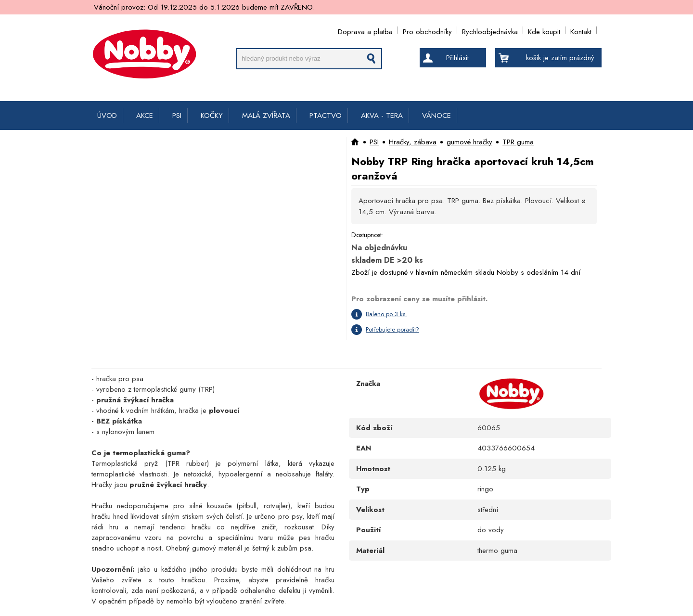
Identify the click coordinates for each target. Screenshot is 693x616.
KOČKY (212, 115)
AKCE (145, 115)
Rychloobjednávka (490, 30)
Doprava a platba (365, 30)
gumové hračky (469, 142)
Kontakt (581, 30)
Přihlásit (457, 58)
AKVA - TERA (382, 115)
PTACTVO (326, 115)
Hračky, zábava (413, 142)
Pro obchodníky (427, 30)
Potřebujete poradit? (392, 329)
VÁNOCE (436, 115)
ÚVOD (107, 115)
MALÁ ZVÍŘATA (266, 115)
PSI (177, 115)
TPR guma (518, 142)
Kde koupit (544, 30)
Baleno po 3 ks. (386, 314)
